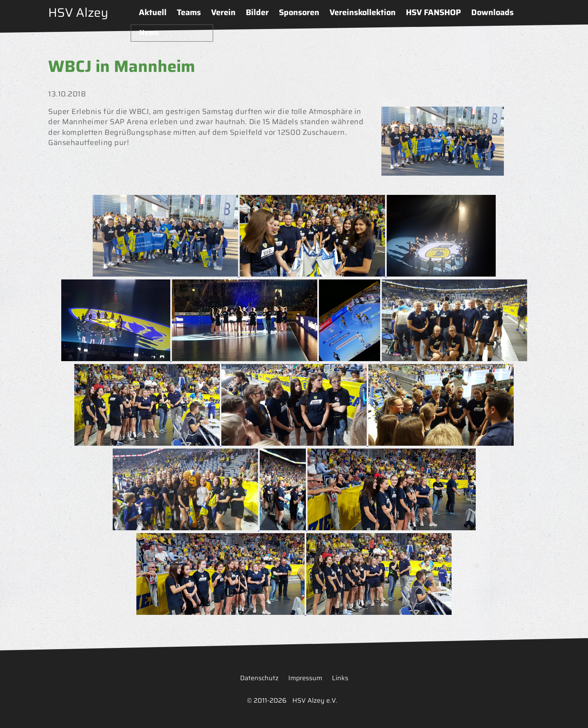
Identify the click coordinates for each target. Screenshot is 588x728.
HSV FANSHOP (433, 12)
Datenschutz (259, 678)
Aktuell (153, 12)
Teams (189, 12)
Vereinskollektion (363, 12)
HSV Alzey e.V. (315, 700)
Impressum (305, 678)
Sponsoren (299, 12)
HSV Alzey (78, 12)
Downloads (492, 12)
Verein (223, 12)
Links (340, 678)
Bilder (257, 12)
